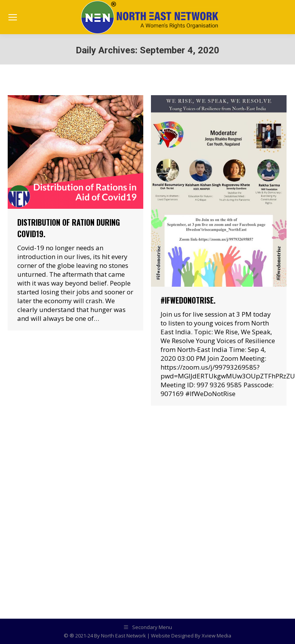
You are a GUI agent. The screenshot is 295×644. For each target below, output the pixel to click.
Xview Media (216, 636)
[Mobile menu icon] (13, 17)
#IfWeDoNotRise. (188, 300)
